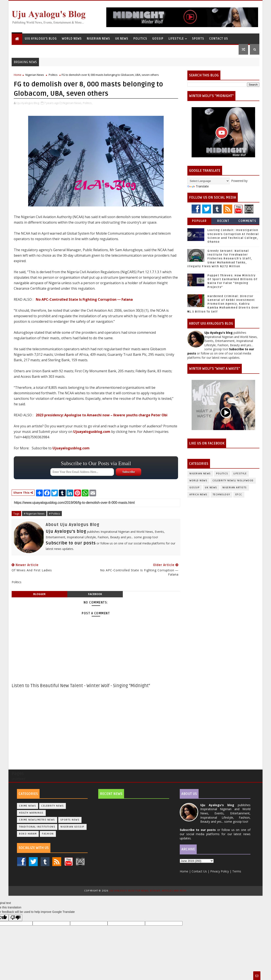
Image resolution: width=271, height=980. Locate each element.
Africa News (198, 495)
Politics (140, 39)
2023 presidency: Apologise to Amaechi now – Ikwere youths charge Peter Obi (102, 415)
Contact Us (219, 39)
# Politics (55, 514)
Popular (199, 221)
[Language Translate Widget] (208, 181)
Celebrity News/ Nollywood (233, 481)
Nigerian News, (73, 103)
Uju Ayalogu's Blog (41, 39)
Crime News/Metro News (37, 820)
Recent (223, 221)
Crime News (28, 806)
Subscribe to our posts (71, 543)
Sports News (70, 820)
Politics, (88, 103)
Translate (198, 186)
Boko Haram (28, 834)
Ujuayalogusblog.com (92, 432)
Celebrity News (53, 806)
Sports (198, 39)
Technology (221, 495)
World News (72, 39)
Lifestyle (176, 39)
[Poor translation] (15, 918)
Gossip (158, 39)
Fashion (48, 834)
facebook (95, 594)
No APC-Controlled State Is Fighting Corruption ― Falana (84, 299)
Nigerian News (98, 39)
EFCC (239, 495)
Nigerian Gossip (73, 827)
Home (18, 75)
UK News (122, 39)
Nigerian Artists (235, 488)
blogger (39, 594)
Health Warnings (31, 813)
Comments (247, 221)
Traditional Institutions (37, 827)
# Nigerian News (34, 514)
